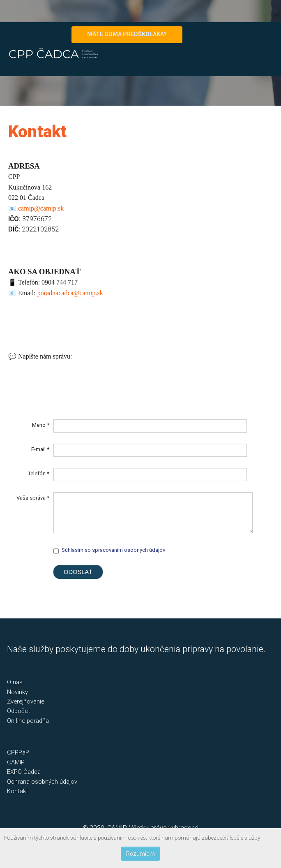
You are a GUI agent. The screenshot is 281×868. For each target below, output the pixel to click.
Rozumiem (140, 854)
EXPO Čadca (24, 772)
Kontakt (17, 791)
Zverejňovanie (26, 701)
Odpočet (18, 711)
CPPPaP (18, 752)
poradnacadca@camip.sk (70, 293)
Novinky (17, 692)
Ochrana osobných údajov (42, 782)
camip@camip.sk (41, 208)
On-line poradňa (28, 721)
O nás (15, 682)
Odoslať (78, 572)
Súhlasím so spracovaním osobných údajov (113, 550)
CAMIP (16, 762)
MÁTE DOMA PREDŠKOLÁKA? (127, 34)
